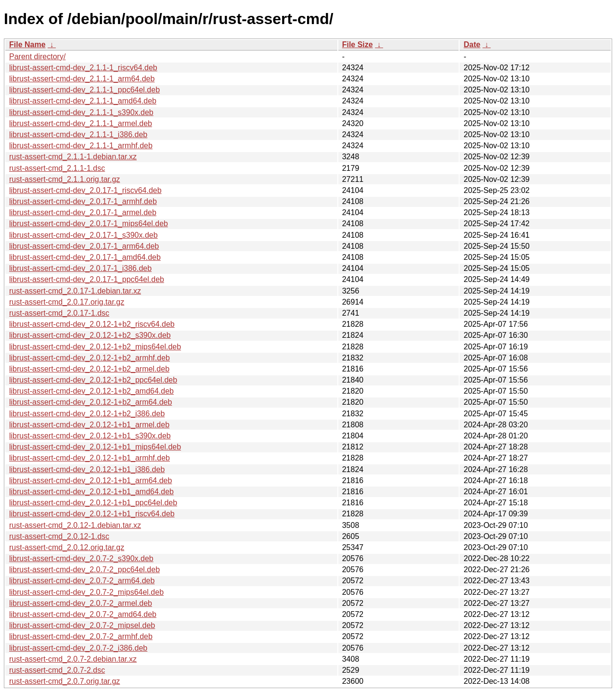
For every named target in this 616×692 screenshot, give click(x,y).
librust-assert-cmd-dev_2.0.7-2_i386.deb (78, 648)
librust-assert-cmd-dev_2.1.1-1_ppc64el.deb (84, 90)
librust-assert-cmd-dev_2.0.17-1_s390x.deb (83, 235)
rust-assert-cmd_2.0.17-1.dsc (59, 313)
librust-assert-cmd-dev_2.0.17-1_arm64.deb (84, 246)
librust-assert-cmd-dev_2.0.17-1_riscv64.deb (85, 190)
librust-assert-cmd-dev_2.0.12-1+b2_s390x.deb (90, 335)
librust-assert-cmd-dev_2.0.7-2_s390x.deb (81, 558)
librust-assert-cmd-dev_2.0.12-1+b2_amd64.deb (91, 391)
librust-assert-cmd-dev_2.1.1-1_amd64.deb (83, 101)
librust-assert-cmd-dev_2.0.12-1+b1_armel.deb (89, 425)
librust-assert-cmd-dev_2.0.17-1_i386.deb (80, 268)
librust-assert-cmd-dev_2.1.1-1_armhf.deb (81, 146)
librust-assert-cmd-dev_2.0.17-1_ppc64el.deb (87, 279)
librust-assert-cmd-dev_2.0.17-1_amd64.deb (85, 257)
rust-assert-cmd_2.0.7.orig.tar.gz (64, 681)
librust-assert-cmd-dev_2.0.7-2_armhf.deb (81, 636)
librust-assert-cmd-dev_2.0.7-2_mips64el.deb (86, 592)
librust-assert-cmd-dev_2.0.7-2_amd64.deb (83, 614)
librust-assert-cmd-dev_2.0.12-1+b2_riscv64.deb (92, 324)
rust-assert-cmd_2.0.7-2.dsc (57, 670)
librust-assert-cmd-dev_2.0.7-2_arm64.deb (82, 581)
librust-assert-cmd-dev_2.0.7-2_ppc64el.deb (84, 570)
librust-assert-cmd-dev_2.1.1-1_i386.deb (78, 135)
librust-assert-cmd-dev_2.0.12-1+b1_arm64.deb (90, 481)
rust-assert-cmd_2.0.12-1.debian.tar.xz (75, 525)
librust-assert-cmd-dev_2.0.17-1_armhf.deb (83, 201)
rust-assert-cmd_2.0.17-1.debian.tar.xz (75, 291)
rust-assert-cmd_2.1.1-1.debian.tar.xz (73, 157)
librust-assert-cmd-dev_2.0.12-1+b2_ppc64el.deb (93, 380)
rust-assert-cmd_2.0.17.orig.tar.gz (67, 302)
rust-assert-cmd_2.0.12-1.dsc (59, 536)
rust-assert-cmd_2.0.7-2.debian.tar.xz (73, 659)
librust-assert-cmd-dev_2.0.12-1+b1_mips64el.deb (95, 447)
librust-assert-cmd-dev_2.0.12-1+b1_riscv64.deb (92, 514)
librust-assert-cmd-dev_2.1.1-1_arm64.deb (82, 79)
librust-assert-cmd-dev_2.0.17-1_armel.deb (83, 212)
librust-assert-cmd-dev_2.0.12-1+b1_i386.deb (87, 469)
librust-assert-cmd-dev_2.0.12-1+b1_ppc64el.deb (93, 503)
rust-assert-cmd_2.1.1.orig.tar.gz (64, 179)
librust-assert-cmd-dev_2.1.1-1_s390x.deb (81, 112)
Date (472, 45)
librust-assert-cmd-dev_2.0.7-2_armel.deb (81, 603)
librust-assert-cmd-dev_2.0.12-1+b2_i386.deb (87, 414)
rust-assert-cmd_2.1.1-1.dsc (57, 168)
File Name (27, 45)
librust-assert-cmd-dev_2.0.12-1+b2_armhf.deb (90, 358)
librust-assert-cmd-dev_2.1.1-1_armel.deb (81, 123)
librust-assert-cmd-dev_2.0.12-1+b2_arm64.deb (90, 402)
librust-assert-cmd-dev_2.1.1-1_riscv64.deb (83, 68)
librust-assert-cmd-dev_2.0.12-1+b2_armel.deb (89, 369)
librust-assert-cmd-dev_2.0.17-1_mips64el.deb (89, 224)
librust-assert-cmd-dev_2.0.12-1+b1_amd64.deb (91, 492)
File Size (358, 45)
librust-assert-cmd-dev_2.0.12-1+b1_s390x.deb (90, 436)
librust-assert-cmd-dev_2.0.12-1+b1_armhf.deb (90, 458)
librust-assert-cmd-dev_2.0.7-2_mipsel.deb (82, 625)
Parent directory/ (37, 57)
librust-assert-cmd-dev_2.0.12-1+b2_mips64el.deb (95, 347)
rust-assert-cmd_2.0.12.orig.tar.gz (67, 547)
